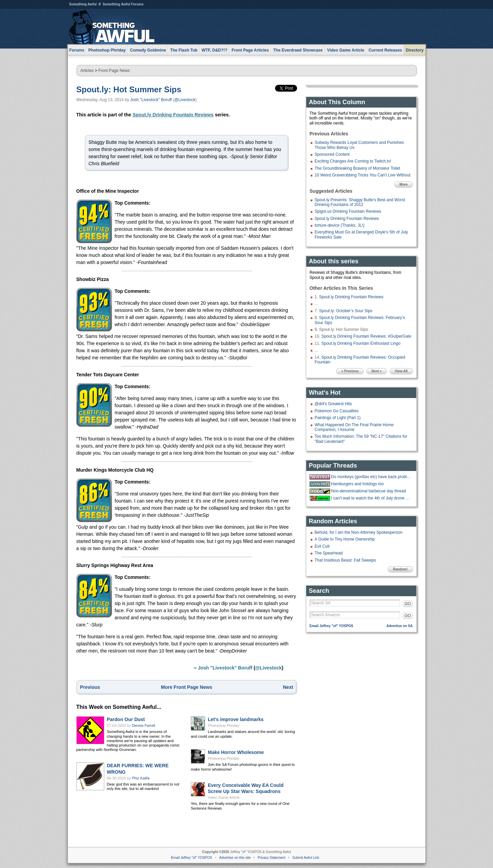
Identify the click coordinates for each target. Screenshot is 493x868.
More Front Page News (187, 687)
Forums (77, 50)
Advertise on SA (399, 626)
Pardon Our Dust (126, 719)
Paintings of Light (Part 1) (338, 418)
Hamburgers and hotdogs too (357, 484)
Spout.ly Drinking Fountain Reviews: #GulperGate (367, 336)
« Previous (350, 371)
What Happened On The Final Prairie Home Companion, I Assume (354, 427)
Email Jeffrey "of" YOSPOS (332, 626)
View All (401, 371)
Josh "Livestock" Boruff (151, 100)
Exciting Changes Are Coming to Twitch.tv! (353, 161)
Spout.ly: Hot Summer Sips (129, 89)
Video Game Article (224, 797)
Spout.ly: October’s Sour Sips (346, 311)
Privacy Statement (271, 858)
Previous (90, 687)
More (404, 184)
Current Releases (385, 50)
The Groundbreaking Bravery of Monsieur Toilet (358, 168)
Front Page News (114, 71)
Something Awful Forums (123, 4)
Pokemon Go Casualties (337, 411)
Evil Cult (322, 546)
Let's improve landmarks (236, 719)
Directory (415, 50)
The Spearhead (329, 553)
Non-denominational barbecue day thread (369, 491)
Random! (400, 569)
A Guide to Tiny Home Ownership (345, 539)
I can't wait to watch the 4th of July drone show (371, 498)
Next (288, 687)
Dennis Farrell (144, 725)
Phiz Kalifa (141, 778)
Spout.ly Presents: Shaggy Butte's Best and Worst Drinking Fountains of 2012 (360, 202)
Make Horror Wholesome (236, 752)
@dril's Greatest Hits (333, 404)
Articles (87, 71)
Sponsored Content (332, 154)
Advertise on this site (235, 858)
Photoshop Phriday (224, 725)
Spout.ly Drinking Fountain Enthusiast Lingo (361, 343)
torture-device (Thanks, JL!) (340, 225)
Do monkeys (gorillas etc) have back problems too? (371, 477)
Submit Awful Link (306, 858)
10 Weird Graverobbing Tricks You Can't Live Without (363, 175)
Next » (377, 371)
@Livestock (185, 100)
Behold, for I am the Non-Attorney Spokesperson (359, 532)
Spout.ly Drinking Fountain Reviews (173, 115)
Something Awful (83, 4)
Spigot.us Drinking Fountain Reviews (348, 211)
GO (408, 604)
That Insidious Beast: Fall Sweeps (345, 560)
